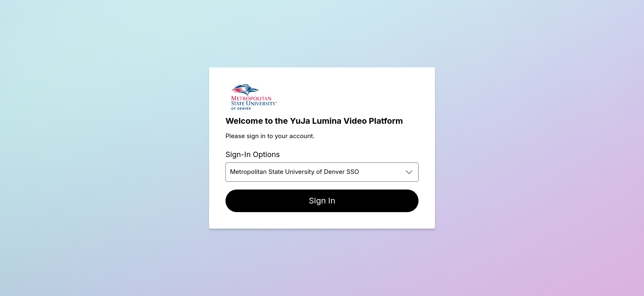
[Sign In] (322, 201)
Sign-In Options (253, 154)
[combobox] (322, 172)
